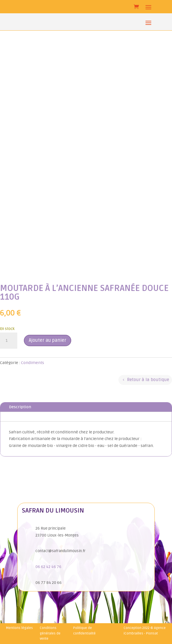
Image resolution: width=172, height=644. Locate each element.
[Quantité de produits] (9, 341)
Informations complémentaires (40, 416)
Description (20, 407)
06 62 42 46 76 (48, 567)
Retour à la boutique (148, 380)
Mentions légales (19, 628)
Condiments (33, 363)
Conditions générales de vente (50, 633)
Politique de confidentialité (84, 631)
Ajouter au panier (48, 340)
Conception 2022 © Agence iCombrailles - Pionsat (145, 631)
